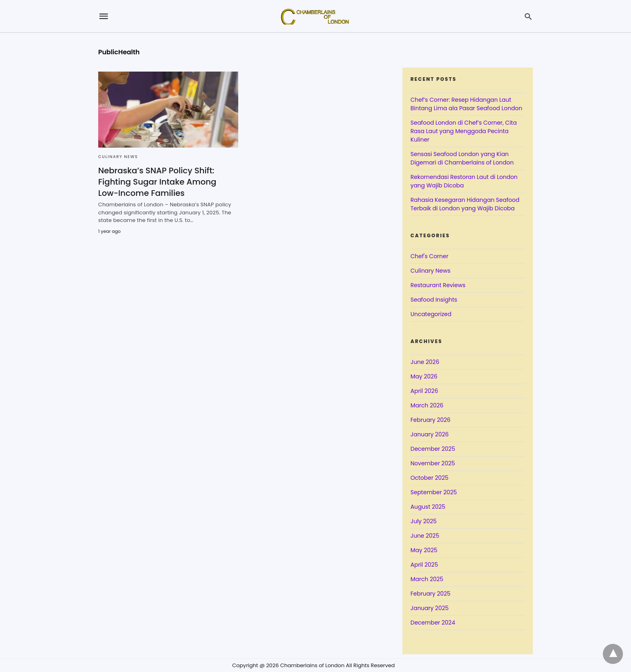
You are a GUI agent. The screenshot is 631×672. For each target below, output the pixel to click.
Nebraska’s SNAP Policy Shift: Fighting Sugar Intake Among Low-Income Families (157, 182)
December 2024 (433, 623)
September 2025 (434, 492)
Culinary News (118, 157)
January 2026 (430, 434)
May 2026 (424, 376)
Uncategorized (431, 314)
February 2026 (430, 420)
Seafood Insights (434, 300)
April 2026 (424, 391)
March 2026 (427, 405)
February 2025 (430, 594)
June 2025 (425, 536)
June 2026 (425, 362)
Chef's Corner (429, 256)
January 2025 (430, 608)
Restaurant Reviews (438, 285)
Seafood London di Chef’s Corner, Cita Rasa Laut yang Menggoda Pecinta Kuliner (464, 131)
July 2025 (424, 521)
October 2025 (429, 478)
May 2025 (424, 550)
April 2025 (424, 565)
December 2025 (433, 449)
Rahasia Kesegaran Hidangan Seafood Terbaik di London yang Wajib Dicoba (465, 204)
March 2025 (427, 579)
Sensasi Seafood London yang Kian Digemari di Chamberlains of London (462, 158)
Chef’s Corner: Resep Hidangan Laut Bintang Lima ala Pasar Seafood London (466, 104)
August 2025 (428, 507)
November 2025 (433, 463)
